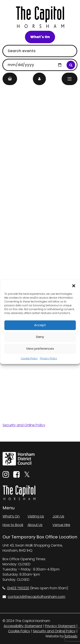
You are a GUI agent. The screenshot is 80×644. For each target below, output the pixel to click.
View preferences (40, 349)
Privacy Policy (49, 358)
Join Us (58, 516)
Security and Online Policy (24, 425)
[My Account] (39, 79)
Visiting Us (36, 516)
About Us (35, 525)
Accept (40, 325)
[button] (74, 286)
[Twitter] (27, 476)
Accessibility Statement (23, 626)
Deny (40, 337)
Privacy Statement (60, 626)
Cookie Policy (29, 358)
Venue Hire (61, 525)
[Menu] (70, 79)
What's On (40, 37)
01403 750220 (16, 588)
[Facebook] (16, 476)
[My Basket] (10, 79)
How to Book (13, 525)
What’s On (11, 516)
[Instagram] (6, 476)
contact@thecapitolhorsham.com (34, 597)
